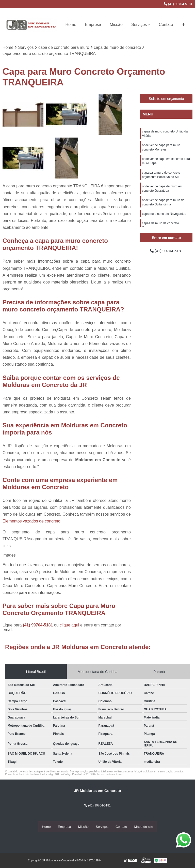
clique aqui (69, 625)
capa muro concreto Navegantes (164, 217)
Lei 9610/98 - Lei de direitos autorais (102, 775)
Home (71, 25)
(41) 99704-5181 (178, 4)
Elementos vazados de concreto (31, 521)
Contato (166, 25)
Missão (116, 25)
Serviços (139, 25)
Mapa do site (143, 827)
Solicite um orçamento (166, 99)
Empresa (93, 25)
